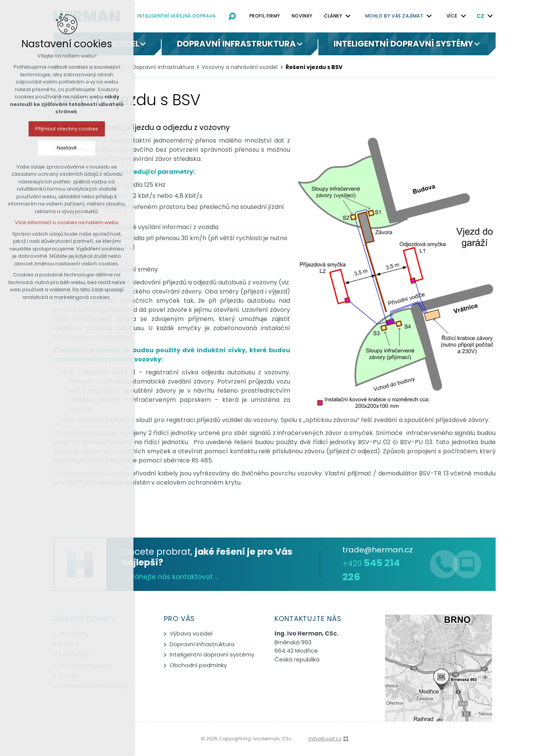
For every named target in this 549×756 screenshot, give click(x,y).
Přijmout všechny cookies (40, 129)
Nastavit (40, 148)
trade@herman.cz (378, 550)
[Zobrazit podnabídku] (143, 44)
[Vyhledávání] (232, 16)
